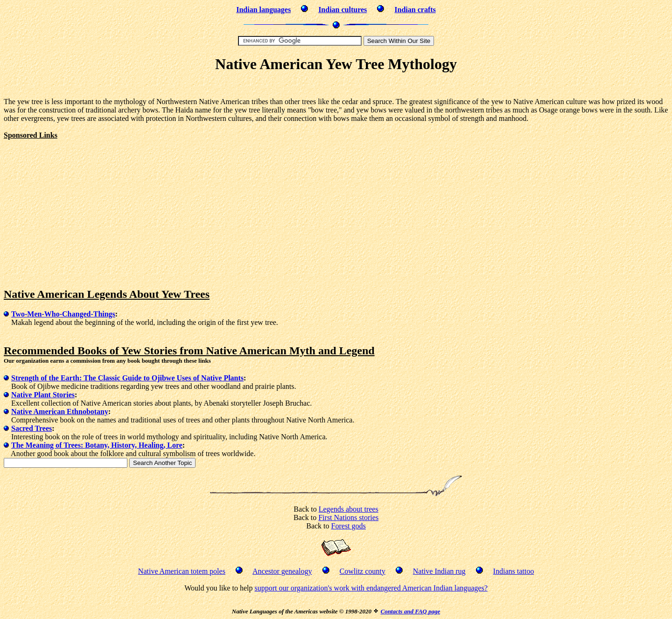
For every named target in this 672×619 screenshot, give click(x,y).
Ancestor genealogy (282, 571)
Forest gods (349, 526)
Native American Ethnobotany (60, 411)
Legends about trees (349, 509)
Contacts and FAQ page (410, 611)
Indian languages (263, 10)
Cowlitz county (363, 571)
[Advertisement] (336, 87)
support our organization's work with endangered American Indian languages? (371, 588)
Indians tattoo (514, 571)
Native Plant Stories (43, 395)
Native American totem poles (182, 571)
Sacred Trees (31, 428)
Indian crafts (415, 10)
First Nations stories (348, 517)
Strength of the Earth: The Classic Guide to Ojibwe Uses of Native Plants (127, 378)
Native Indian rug (439, 571)
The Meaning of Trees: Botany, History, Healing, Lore (97, 445)
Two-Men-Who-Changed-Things (63, 314)
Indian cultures (343, 10)
